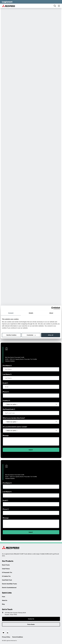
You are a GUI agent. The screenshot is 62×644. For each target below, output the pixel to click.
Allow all (51, 335)
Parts (4, 597)
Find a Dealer (31, 624)
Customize (31, 335)
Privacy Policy (6, 637)
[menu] (59, 6)
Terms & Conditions (17, 637)
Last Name (6, 374)
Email (5, 383)
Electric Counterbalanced (9, 587)
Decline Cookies (11, 335)
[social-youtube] (3, 633)
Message (6, 436)
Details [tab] (31, 313)
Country (5, 401)
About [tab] (51, 313)
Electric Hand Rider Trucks (9, 584)
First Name (6, 366)
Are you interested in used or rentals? (15, 427)
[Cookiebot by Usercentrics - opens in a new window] (53, 308)
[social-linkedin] (8, 633)
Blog (3, 604)
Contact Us (31, 619)
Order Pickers (6, 569)
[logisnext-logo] (11, 547)
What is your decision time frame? (14, 418)
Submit (31, 450)
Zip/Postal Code (8, 409)
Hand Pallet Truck (7, 580)
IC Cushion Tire (6, 576)
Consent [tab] (11, 313)
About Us (5, 600)
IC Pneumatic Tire (7, 572)
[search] (55, 6)
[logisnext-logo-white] (7, 2)
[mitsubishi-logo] (8, 6)
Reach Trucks (6, 565)
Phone (5, 392)
